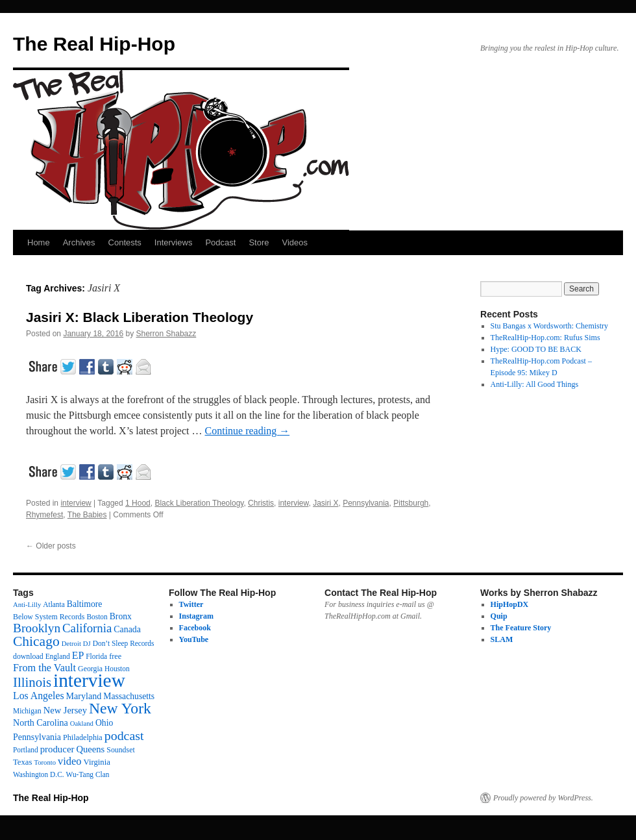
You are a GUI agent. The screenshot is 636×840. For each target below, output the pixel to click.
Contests (125, 242)
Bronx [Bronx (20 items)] (121, 616)
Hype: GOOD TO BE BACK (536, 349)
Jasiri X (325, 503)
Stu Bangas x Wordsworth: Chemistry (549, 326)
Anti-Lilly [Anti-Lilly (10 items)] (27, 605)
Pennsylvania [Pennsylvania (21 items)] (37, 737)
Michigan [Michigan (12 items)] (27, 711)
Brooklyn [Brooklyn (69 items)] (37, 628)
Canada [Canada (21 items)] (127, 629)
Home (39, 242)
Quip (499, 616)
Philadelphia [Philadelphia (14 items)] (83, 737)
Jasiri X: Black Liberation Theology (140, 317)
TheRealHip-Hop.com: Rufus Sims (545, 338)
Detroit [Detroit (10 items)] (71, 644)
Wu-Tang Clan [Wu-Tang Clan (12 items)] (88, 774)
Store (259, 242)
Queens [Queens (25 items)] (90, 749)
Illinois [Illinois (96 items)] (32, 682)
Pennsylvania (366, 503)
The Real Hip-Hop (94, 44)
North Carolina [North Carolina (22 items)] (41, 723)
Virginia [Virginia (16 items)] (97, 762)
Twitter (191, 604)
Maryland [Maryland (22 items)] (84, 696)
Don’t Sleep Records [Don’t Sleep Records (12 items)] (124, 643)
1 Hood (138, 503)
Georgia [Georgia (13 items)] (90, 669)
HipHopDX (510, 604)
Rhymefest (44, 515)
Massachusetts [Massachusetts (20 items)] (129, 696)
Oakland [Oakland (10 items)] (82, 723)
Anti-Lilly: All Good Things (534, 384)
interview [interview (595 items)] (89, 680)
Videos (295, 242)
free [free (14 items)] (115, 656)
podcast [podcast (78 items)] (124, 735)
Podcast (220, 242)
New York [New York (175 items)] (120, 708)
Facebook (195, 628)
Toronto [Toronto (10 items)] (45, 762)
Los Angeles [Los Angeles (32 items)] (39, 696)
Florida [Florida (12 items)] (96, 656)
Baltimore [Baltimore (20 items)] (85, 604)
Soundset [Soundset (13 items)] (120, 750)
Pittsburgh (411, 503)
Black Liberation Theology (199, 503)
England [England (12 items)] (58, 656)
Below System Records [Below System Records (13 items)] (49, 617)
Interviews (174, 242)
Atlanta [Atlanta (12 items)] (54, 604)
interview (76, 503)
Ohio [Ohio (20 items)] (104, 723)
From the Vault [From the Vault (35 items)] (44, 668)
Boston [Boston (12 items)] (97, 617)
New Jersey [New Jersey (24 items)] (65, 710)
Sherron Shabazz (166, 334)
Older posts (51, 546)
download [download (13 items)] (28, 656)
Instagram (196, 616)
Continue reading (248, 431)
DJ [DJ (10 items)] (87, 644)
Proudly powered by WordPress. (543, 798)
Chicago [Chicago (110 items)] (36, 641)
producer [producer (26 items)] (57, 749)
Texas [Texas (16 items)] (22, 762)
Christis (261, 503)
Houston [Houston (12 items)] (117, 669)
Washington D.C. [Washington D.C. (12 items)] (39, 774)
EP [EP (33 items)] (78, 655)
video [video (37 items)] (70, 761)
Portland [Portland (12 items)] (26, 750)
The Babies (87, 515)
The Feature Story (521, 628)
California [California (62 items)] (87, 628)
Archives (79, 242)
